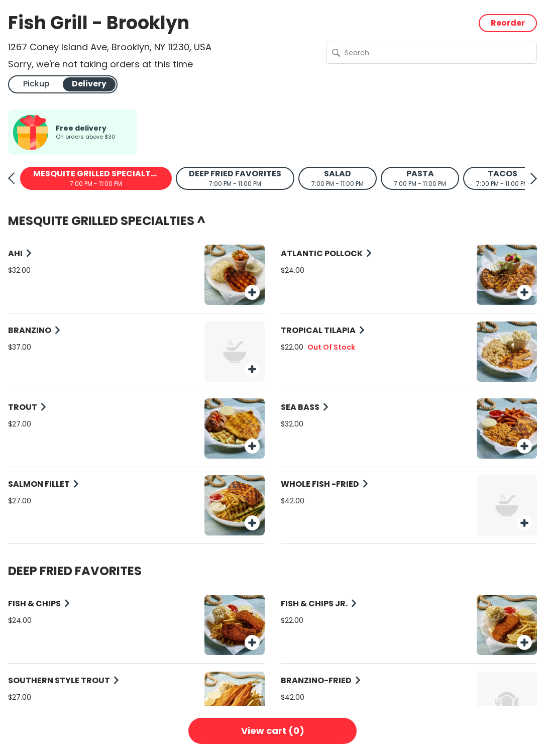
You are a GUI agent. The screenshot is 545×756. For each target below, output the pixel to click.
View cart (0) (273, 731)
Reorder (508, 23)
